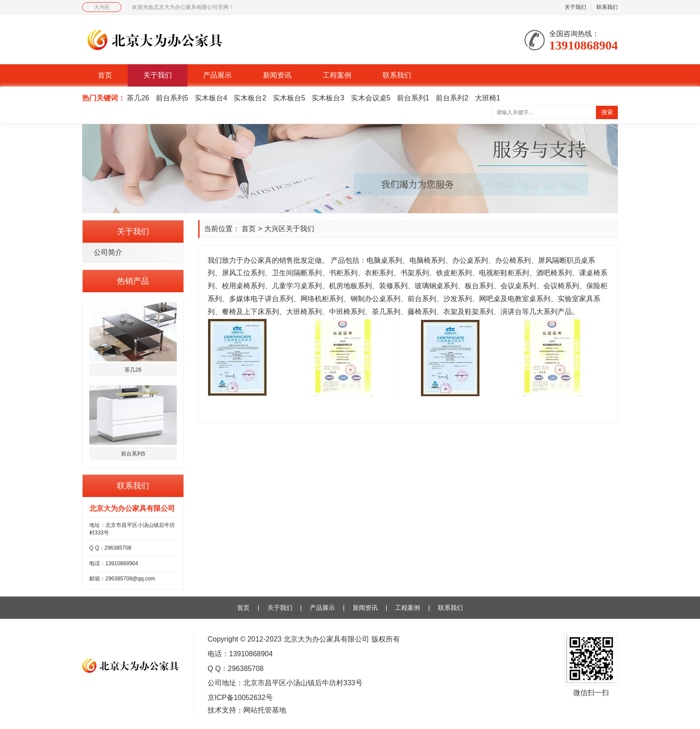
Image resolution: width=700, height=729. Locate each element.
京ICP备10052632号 (240, 698)
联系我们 (607, 7)
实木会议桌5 (371, 98)
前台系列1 (413, 98)
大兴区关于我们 (289, 229)
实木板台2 (250, 98)
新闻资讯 (277, 75)
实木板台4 (211, 98)
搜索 (607, 112)
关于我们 (575, 7)
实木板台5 (289, 98)
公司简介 (108, 252)
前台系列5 (172, 98)
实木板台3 (328, 98)
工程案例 (337, 75)
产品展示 (217, 75)
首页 (105, 75)
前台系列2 (452, 98)
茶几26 (138, 98)
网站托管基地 (265, 710)
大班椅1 (488, 98)
